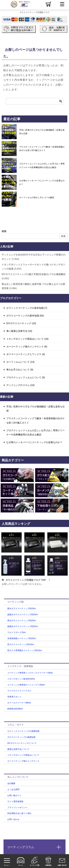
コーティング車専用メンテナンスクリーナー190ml (30, 673)
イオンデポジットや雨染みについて (23, 755)
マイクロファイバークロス (19, 691)
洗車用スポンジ (14, 697)
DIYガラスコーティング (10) (21, 323)
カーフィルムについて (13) (20, 362)
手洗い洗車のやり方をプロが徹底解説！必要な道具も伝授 (42, 132)
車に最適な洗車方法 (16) (19, 331)
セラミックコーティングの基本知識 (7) (27, 308)
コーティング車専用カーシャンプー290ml (26, 685)
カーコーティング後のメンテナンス (23, 761)
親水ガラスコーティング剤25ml (21, 609)
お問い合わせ (13, 819)
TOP (26, 580)
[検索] (34, 101)
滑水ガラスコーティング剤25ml (21, 621)
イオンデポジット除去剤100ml (21, 679)
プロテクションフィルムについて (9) (26, 377)
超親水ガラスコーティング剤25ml (22, 615)
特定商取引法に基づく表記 (19, 813)
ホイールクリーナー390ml (19, 703)
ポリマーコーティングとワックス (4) (26, 354)
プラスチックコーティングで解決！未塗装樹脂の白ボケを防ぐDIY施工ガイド (42, 149)
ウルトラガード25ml (16, 632)
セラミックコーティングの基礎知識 (23, 731)
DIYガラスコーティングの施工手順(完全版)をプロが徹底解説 (34, 274)
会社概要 (11, 783)
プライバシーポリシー (17, 808)
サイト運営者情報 (15, 802)
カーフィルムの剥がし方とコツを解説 (37, 197)
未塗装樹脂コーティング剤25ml (21, 638)
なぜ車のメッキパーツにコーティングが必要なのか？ (42, 182)
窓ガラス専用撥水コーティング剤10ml (24, 650)
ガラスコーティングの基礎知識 (21, 737)
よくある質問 (13, 789)
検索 (4, 231)
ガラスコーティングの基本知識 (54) (25, 316)
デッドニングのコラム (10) (20, 385)
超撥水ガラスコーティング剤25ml (22, 626)
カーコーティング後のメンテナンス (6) (27, 347)
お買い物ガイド (14, 795)
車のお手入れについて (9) (20, 370)
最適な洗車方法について (18, 749)
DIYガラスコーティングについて (22, 743)
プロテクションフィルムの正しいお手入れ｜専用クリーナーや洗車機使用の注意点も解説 (42, 166)
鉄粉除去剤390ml (15, 709)
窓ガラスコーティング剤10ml (20, 644)
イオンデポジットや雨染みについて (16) (27, 339)
